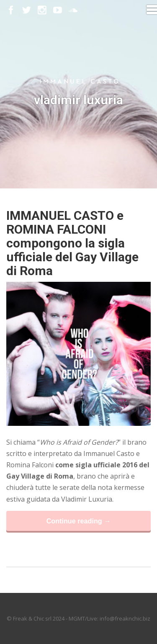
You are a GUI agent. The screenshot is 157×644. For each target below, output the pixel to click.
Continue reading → (79, 521)
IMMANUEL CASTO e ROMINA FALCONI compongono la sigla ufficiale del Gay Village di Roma (72, 243)
